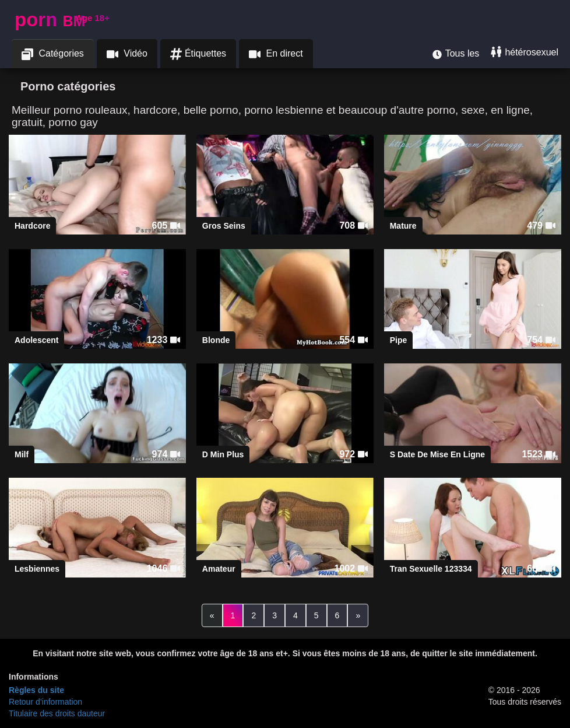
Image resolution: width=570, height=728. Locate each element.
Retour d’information (45, 702)
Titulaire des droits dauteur (57, 713)
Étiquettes (198, 54)
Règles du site (36, 690)
